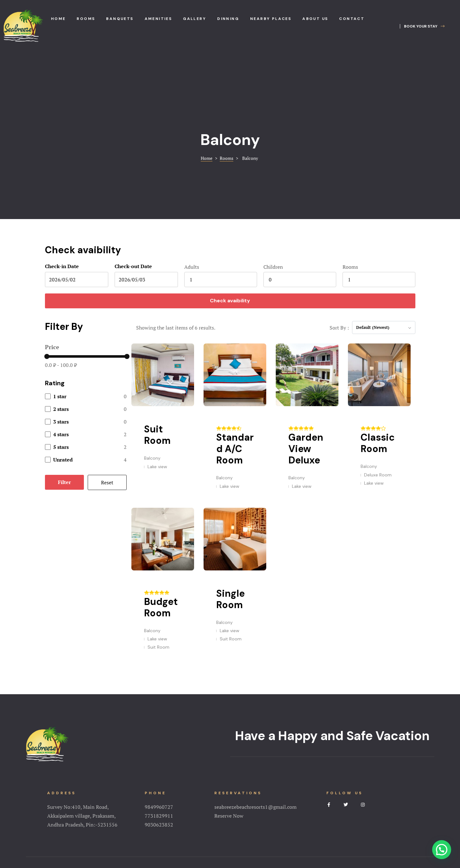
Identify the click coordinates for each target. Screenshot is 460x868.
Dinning (228, 19)
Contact (352, 19)
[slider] (47, 306)
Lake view (157, 416)
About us (315, 19)
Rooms (86, 19)
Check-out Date (133, 216)
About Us (154, 825)
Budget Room (161, 557)
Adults (192, 216)
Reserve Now (229, 765)
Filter (64, 431)
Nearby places (271, 19)
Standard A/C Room (235, 398)
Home (58, 19)
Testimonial (297, 825)
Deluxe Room (378, 424)
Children (273, 216)
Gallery (195, 19)
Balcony (152, 407)
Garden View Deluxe (306, 398)
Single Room (230, 548)
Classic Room (378, 392)
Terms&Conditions (230, 835)
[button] (422, 26)
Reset (107, 432)
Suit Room (157, 384)
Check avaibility (230, 250)
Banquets (120, 19)
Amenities (158, 19)
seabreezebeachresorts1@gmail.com (255, 756)
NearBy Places (261, 825)
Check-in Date (62, 216)
